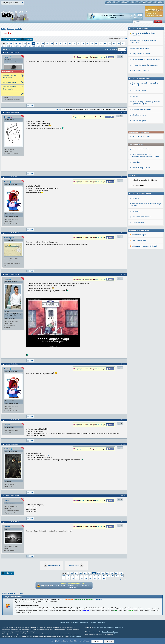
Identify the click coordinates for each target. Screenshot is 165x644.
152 (83, 43)
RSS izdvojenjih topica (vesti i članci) (144, 179)
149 (69, 43)
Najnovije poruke (65, 623)
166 (21, 46)
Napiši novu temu (12, 39)
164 (12, 46)
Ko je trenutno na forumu (14, 597)
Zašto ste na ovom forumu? (141, 70)
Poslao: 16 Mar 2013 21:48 (12, 522)
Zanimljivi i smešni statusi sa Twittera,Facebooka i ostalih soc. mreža (145, 88)
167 (26, 46)
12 (121, 116)
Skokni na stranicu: (111, 49)
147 (60, 43)
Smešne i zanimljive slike (140, 82)
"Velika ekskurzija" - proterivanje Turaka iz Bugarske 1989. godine (146, 261)
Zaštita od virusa (109, 628)
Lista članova (147, 3)
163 (8, 46)
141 (34, 43)
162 (3, 46)
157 (105, 43)
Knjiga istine (136, 144)
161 (123, 43)
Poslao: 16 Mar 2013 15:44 (12, 274)
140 (29, 43)
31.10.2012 (123, 39)
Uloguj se (116, 3)
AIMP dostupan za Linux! (140, 206)
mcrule (6, 279)
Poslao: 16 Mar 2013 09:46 (12, 177)
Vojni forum (100, 628)
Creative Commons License (110, 632)
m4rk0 (6, 57)
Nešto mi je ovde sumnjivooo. (142, 268)
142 (38, 43)
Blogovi (132, 3)
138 (20, 43)
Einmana (7, 117)
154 (92, 43)
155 (96, 43)
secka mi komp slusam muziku (9, 88)
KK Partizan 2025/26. (139, 249)
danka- (6, 501)
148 (65, 43)
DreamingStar (9, 238)
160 (119, 43)
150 (74, 43)
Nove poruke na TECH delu (139, 187)
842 (43, 46)
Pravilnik (139, 3)
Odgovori (28, 39)
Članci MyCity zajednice (98, 623)
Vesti (94, 628)
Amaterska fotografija (139, 279)
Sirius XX (135, 255)
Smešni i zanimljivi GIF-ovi (141, 101)
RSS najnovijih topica (139, 168)
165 (17, 46)
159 (114, 43)
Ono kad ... (19, 29)
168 (30, 46)
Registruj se (124, 3)
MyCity (109, 3)
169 (34, 46)
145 (51, 43)
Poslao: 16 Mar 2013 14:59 (12, 233)
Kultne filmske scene (139, 273)
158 (110, 43)
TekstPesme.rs (119, 628)
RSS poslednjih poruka (139, 173)
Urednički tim (84, 623)
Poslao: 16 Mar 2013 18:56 (12, 444)
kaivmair (7, 527)
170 (39, 46)
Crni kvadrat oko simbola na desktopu (145, 223)
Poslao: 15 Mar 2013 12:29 (12, 52)
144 (47, 43)
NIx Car (6, 182)
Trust (47, 455)
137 (16, 43)
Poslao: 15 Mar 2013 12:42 (12, 112)
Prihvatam (97, 641)
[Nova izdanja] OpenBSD (140, 229)
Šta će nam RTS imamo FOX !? (10, 76)
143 (43, 43)
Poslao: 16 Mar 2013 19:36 (12, 496)
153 (87, 43)
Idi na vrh (124, 579)
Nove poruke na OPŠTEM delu (140, 237)
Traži (155, 3)
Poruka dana (136, 95)
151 (78, 43)
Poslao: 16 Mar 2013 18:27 (12, 420)
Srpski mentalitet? (138, 155)
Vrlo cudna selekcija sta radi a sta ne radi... (146, 218)
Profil (31, 105)
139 (25, 43)
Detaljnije (99, 600)
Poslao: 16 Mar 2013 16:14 (12, 364)
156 (101, 43)
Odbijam (109, 641)
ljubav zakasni (9, 82)
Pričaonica (10, 29)
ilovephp (7, 425)
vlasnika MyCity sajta (75, 636)
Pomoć (160, 3)
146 (56, 43)
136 (11, 43)
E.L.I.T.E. (7, 449)
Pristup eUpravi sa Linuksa (141, 212)
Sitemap (75, 623)
